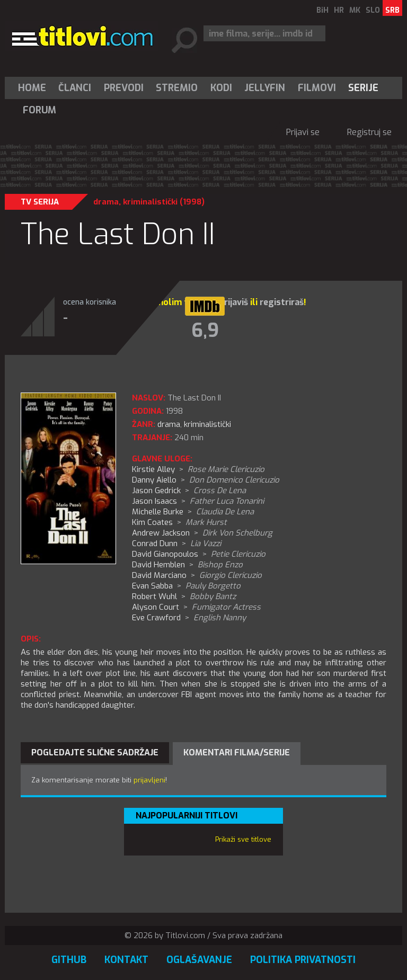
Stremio (177, 88)
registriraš (282, 302)
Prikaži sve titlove (243, 839)
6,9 (205, 331)
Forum (39, 110)
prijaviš (233, 302)
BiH (322, 10)
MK (355, 10)
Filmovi (317, 88)
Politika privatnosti (303, 960)
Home (32, 88)
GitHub (69, 960)
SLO (373, 10)
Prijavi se (303, 132)
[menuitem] (34, 88)
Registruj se (369, 132)
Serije (363, 88)
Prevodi (124, 88)
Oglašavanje (199, 960)
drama (106, 202)
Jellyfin (265, 88)
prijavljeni (149, 780)
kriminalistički (150, 202)
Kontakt (126, 960)
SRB (392, 10)
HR (339, 10)
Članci (75, 88)
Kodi (221, 88)
